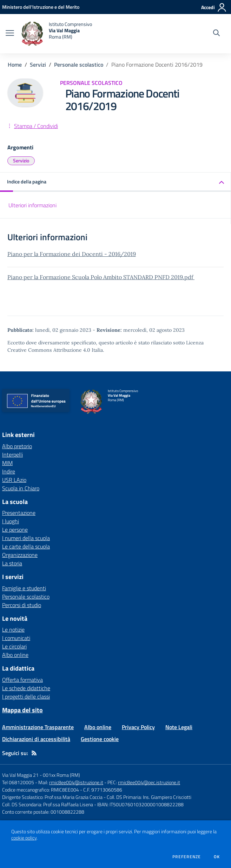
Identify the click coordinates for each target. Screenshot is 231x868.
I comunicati (16, 638)
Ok (217, 857)
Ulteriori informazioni (32, 205)
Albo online (15, 655)
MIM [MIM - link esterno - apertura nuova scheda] (7, 463)
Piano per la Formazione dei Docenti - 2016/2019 (72, 254)
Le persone (15, 530)
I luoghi (11, 521)
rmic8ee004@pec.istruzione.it (149, 782)
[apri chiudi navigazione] (10, 34)
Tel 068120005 (18, 782)
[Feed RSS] (34, 753)
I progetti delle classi (26, 697)
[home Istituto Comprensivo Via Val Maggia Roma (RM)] (57, 34)
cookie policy (24, 838)
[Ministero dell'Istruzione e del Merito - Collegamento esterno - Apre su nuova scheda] (41, 7)
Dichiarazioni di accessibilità (36, 739)
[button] (115, 182)
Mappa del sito (22, 710)
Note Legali (179, 727)
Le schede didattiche (26, 688)
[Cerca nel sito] (216, 34)
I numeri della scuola (26, 538)
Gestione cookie (100, 739)
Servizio (21, 160)
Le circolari (14, 646)
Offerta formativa (22, 680)
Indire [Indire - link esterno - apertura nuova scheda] (9, 471)
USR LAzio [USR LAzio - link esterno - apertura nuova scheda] (14, 480)
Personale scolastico (79, 65)
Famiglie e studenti (24, 588)
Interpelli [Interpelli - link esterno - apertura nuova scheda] (12, 455)
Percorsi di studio (22, 605)
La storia (12, 563)
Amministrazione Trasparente (38, 727)
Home (15, 65)
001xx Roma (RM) (61, 775)
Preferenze (187, 857)
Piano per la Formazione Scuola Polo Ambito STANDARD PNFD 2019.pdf (101, 277)
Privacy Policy (138, 727)
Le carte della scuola (26, 546)
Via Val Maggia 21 (20, 775)
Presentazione (19, 513)
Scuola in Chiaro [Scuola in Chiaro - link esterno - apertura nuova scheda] (21, 488)
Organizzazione (20, 555)
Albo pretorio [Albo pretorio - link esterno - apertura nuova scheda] (17, 446)
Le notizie (13, 630)
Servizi (38, 65)
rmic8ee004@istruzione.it (76, 782)
